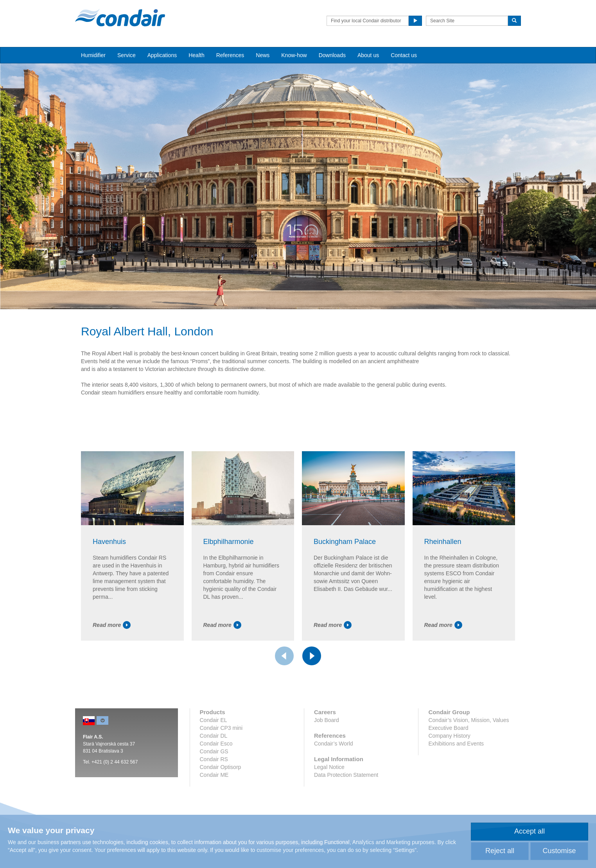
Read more (112, 625)
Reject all (500, 851)
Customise (559, 851)
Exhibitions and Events (456, 744)
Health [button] (196, 55)
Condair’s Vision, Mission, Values (469, 720)
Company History (449, 736)
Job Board (327, 720)
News (263, 55)
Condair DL (214, 736)
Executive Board (448, 728)
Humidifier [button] (93, 55)
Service (127, 55)
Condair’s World (334, 744)
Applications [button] (162, 55)
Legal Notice (329, 767)
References (230, 55)
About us (368, 55)
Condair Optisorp (221, 767)
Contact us (404, 55)
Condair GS (214, 751)
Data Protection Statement (346, 775)
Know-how (294, 55)
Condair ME (214, 775)
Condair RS (214, 759)
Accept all (530, 831)
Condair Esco (216, 744)
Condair (120, 18)
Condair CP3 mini (221, 728)
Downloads (332, 55)
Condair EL (214, 720)
